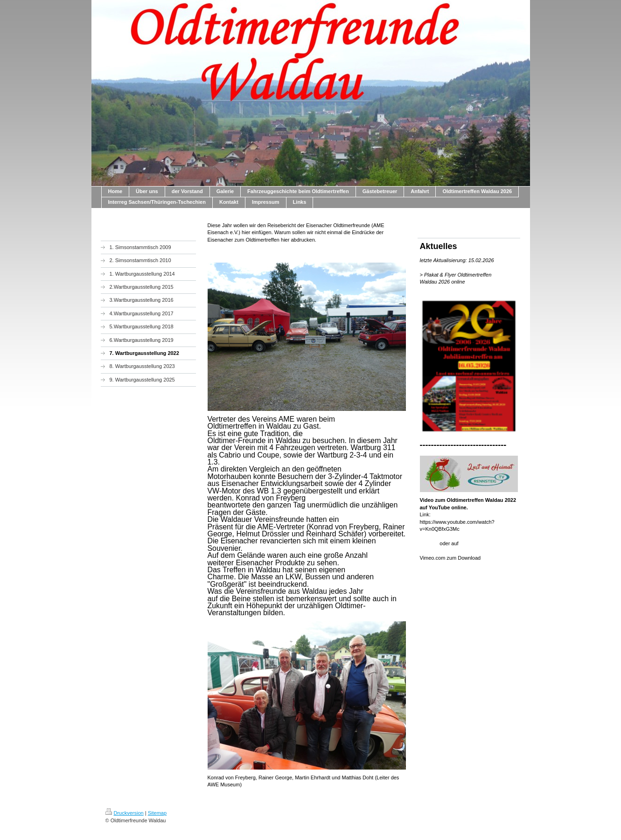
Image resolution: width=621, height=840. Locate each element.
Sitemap (157, 813)
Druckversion (125, 813)
